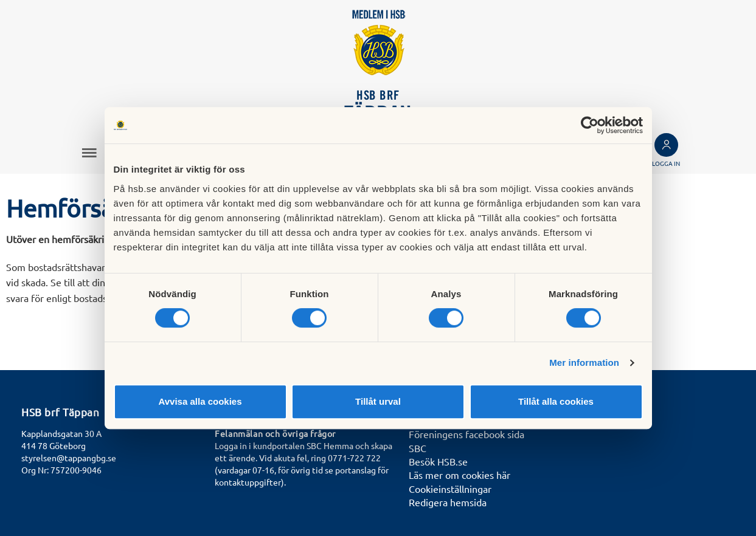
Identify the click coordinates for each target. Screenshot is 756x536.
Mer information (584, 362)
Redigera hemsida (448, 502)
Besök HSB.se (438, 461)
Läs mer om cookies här (459, 475)
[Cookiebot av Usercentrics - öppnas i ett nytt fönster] (590, 125)
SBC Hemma (330, 445)
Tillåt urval (378, 401)
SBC (418, 448)
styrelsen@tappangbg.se (69, 458)
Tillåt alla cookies (556, 401)
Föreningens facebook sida (466, 434)
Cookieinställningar (450, 489)
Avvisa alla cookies (200, 401)
